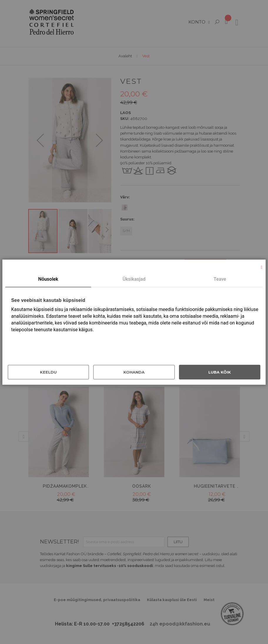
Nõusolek (48, 279)
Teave (220, 279)
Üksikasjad (134, 279)
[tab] (48, 280)
